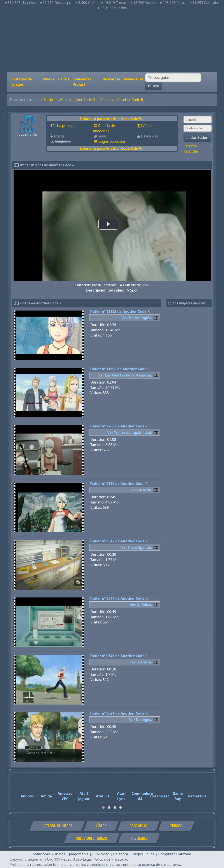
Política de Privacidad (111, 859)
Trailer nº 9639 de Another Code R (119, 484)
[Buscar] (173, 78)
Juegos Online (143, 854)
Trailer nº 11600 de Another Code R (120, 369)
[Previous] (15, 790)
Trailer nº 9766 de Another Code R (119, 426)
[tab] (103, 807)
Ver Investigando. (137, 547)
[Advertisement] (112, 41)
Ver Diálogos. (141, 720)
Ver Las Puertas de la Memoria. (125, 375)
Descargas (112, 79)
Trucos (63, 79)
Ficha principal (65, 126)
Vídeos (48, 79)
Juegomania (79, 854)
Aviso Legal (82, 859)
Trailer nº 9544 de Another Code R (119, 598)
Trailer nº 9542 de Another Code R (119, 541)
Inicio (49, 100)
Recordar (191, 151)
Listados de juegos (22, 82)
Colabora (121, 854)
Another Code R (82, 100)
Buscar (154, 86)
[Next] (209, 790)
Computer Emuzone (175, 854)
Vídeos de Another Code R (122, 100)
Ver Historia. (141, 490)
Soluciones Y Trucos (49, 854)
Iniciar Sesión (197, 137)
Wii (61, 100)
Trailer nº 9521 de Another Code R (119, 713)
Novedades (134, 79)
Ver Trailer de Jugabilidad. (130, 432)
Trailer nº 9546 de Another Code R (119, 656)
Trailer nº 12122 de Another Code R (120, 311)
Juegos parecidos (112, 141)
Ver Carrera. (142, 662)
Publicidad (101, 854)
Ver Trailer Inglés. (137, 318)
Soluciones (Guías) (82, 82)
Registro (190, 146)
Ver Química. (141, 605)
